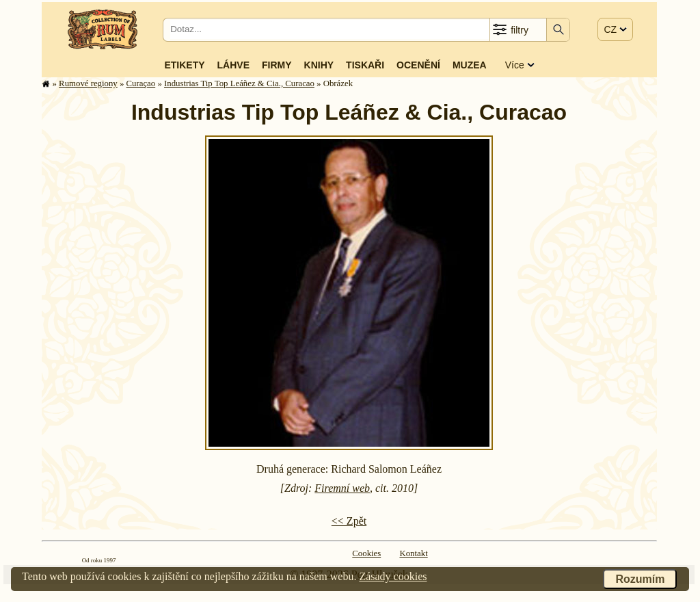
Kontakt (413, 553)
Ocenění (418, 65)
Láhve (233, 65)
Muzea (470, 65)
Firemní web (342, 488)
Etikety (184, 65)
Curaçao (141, 83)
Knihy (319, 65)
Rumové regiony (88, 83)
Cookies (366, 553)
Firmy (277, 65)
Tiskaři (365, 65)
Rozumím (640, 579)
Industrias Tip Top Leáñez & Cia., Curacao (239, 83)
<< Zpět (349, 521)
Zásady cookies (393, 576)
